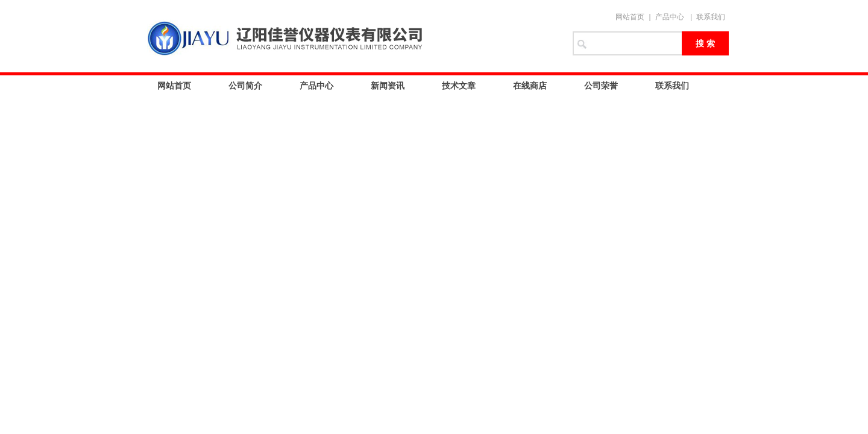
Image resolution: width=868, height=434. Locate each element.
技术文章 (459, 86)
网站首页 (630, 17)
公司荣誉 (601, 86)
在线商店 (530, 86)
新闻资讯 (388, 86)
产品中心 (670, 17)
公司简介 (245, 86)
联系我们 (711, 17)
